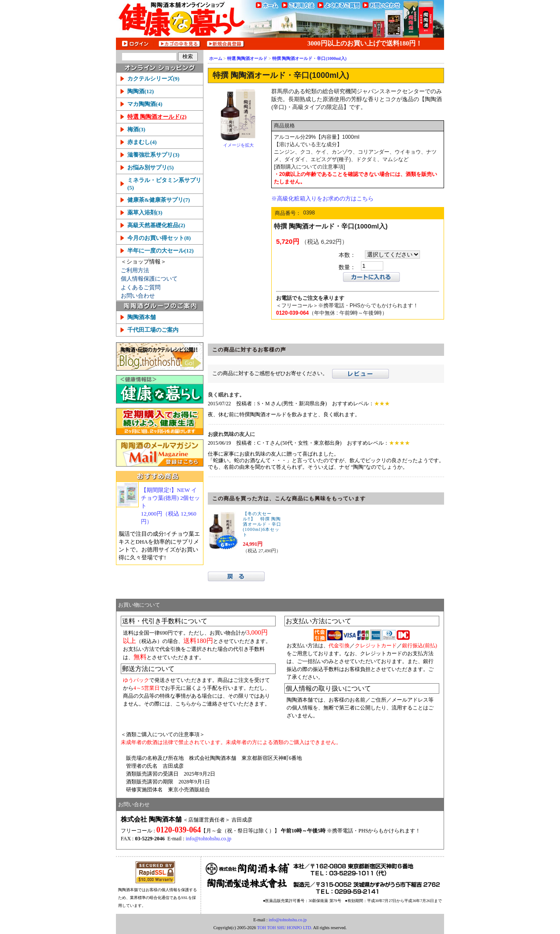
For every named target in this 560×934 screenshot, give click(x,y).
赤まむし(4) (142, 142)
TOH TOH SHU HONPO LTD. (284, 928)
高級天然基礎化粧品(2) (156, 225)
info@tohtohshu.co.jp (208, 839)
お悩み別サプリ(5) (150, 167)
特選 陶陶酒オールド (247, 58)
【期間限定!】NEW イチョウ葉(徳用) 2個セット (171, 506)
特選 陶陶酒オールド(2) (157, 117)
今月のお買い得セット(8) (159, 238)
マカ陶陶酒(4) (145, 104)
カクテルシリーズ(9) (153, 79)
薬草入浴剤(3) (145, 212)
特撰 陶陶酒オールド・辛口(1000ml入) (309, 58)
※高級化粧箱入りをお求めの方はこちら (322, 198)
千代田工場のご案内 (153, 330)
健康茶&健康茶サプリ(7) (159, 200)
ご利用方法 (135, 270)
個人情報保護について (149, 279)
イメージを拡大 (238, 145)
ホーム (216, 58)
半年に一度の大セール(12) (161, 251)
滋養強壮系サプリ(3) (153, 155)
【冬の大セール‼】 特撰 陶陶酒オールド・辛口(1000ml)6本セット (262, 524)
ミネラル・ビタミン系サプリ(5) (164, 184)
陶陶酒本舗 (142, 317)
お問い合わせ (138, 296)
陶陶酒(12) (141, 91)
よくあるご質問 (141, 287)
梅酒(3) (136, 129)
